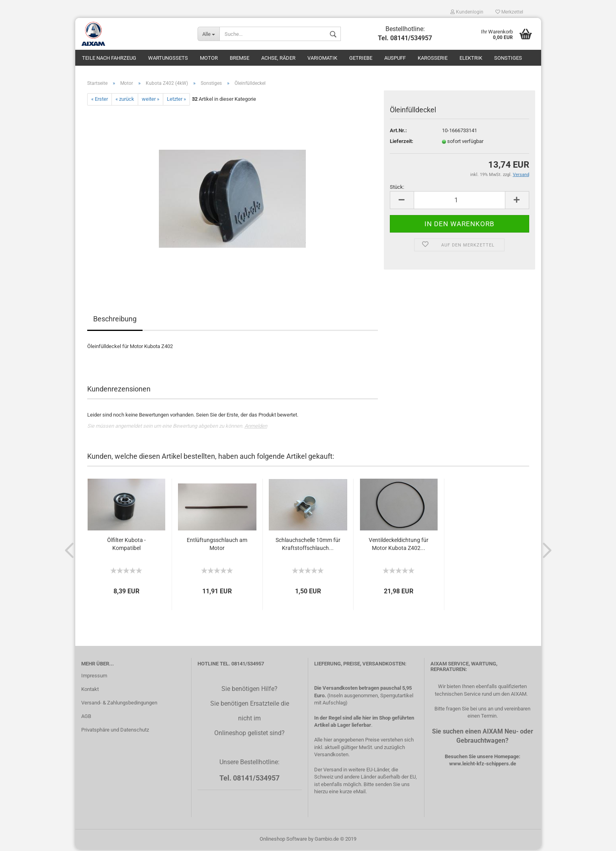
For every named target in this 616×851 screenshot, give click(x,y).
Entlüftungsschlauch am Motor (217, 546)
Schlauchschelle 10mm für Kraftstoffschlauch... (308, 546)
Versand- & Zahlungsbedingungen (119, 704)
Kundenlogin (467, 12)
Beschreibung (115, 320)
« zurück (125, 101)
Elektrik (471, 58)
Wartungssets (168, 58)
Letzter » (176, 101)
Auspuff (395, 58)
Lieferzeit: (402, 143)
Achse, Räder (278, 58)
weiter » (151, 101)
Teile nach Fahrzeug (109, 58)
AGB (86, 718)
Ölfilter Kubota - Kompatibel (126, 546)
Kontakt (90, 691)
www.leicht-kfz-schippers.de (483, 766)
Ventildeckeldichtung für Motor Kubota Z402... (399, 546)
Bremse (240, 58)
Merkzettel (509, 12)
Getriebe (361, 58)
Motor (209, 58)
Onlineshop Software (283, 840)
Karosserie (433, 58)
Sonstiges (508, 58)
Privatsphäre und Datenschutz (115, 731)
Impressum (94, 678)
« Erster (100, 101)
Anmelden (256, 427)
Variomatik (322, 58)
